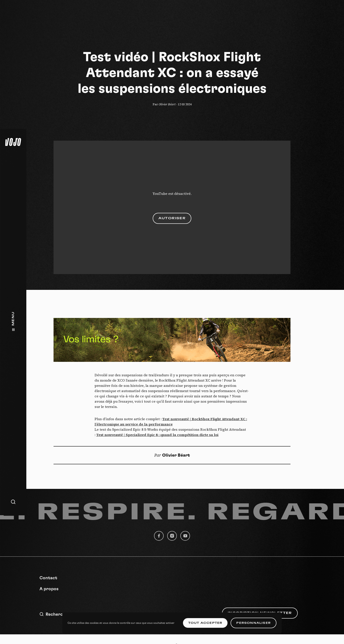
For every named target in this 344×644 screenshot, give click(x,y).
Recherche (54, 614)
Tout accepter (205, 623)
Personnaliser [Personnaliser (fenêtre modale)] (254, 623)
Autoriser (172, 218)
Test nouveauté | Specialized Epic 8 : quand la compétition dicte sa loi (157, 435)
